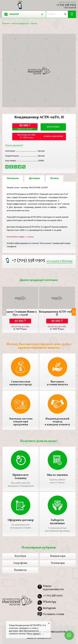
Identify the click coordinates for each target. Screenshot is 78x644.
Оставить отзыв (53, 614)
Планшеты (20, 570)
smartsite (44, 638)
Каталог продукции (20, 24)
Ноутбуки (20, 556)
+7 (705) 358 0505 (28, 260)
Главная (6, 24)
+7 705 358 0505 (66, 5)
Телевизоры (58, 563)
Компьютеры (58, 556)
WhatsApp (50, 602)
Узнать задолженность (53, 588)
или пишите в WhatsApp (60, 261)
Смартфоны (20, 563)
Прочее (34, 24)
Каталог (12, 14)
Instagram (49, 608)
